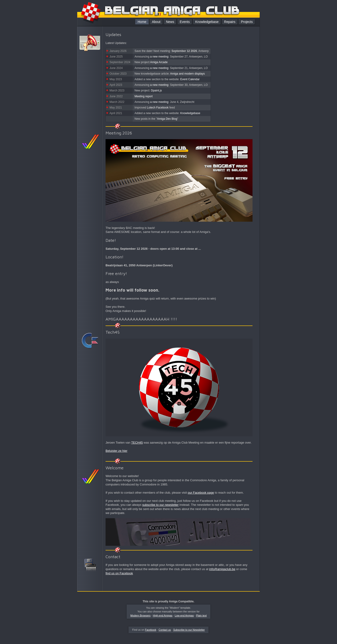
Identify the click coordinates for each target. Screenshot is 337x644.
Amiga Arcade (159, 62)
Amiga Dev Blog (167, 119)
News (170, 22)
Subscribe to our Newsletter (189, 630)
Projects (247, 22)
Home (142, 22)
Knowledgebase (207, 22)
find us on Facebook (119, 573)
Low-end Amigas (184, 615)
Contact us (165, 630)
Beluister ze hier (116, 451)
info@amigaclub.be (222, 569)
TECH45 (137, 443)
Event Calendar (190, 79)
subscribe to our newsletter (160, 505)
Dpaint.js (156, 90)
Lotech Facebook (158, 108)
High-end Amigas (163, 615)
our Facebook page (201, 493)
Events (185, 22)
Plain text (201, 615)
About (156, 22)
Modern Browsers (140, 615)
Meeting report (144, 96)
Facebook (150, 630)
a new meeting (159, 57)
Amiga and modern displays (187, 74)
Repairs (230, 22)
